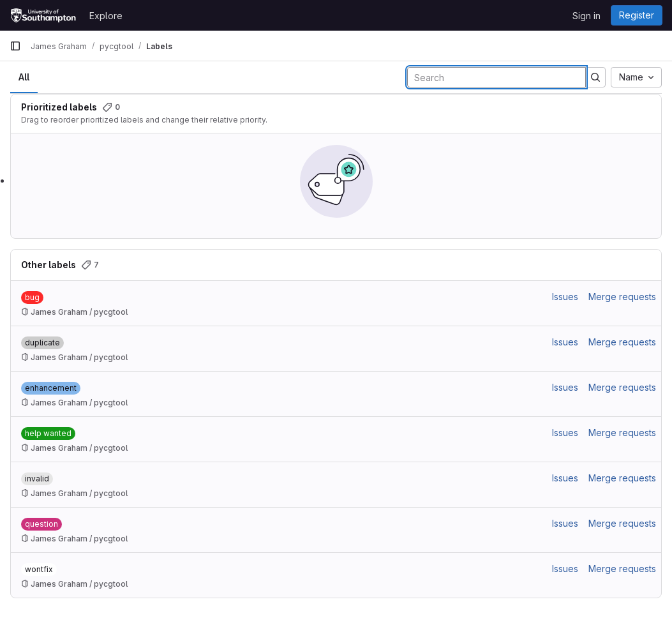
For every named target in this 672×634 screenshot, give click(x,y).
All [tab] (24, 77)
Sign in (586, 16)
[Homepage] (43, 15)
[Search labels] (497, 77)
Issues (565, 297)
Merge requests (622, 297)
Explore (106, 16)
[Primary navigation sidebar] (15, 46)
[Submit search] (595, 77)
